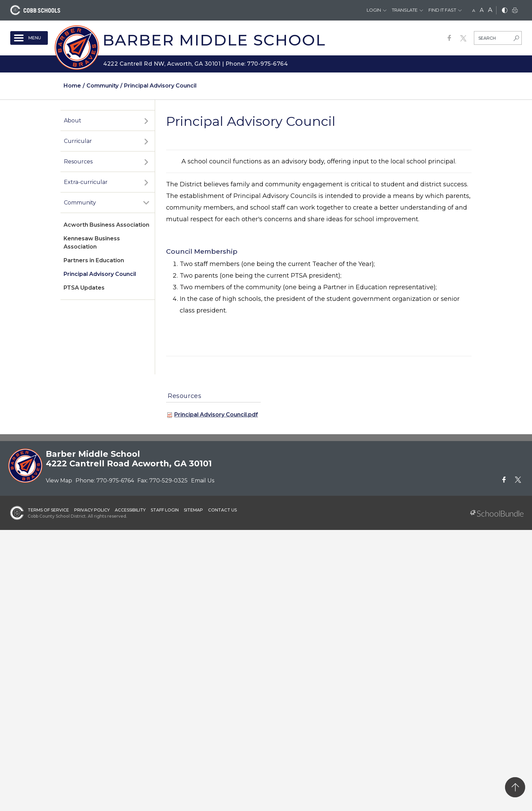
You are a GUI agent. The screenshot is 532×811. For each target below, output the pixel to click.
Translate (405, 10)
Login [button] (374, 10)
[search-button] (516, 39)
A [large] (490, 10)
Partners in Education (94, 260)
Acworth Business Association (106, 225)
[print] (515, 11)
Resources (78, 162)
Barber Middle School (214, 40)
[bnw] (505, 11)
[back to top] (515, 787)
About (73, 121)
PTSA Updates (84, 288)
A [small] (474, 10)
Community (80, 203)
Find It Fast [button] (442, 10)
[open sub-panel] (146, 121)
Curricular (78, 141)
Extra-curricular (86, 182)
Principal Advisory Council (100, 274)
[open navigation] (29, 38)
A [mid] (482, 10)
